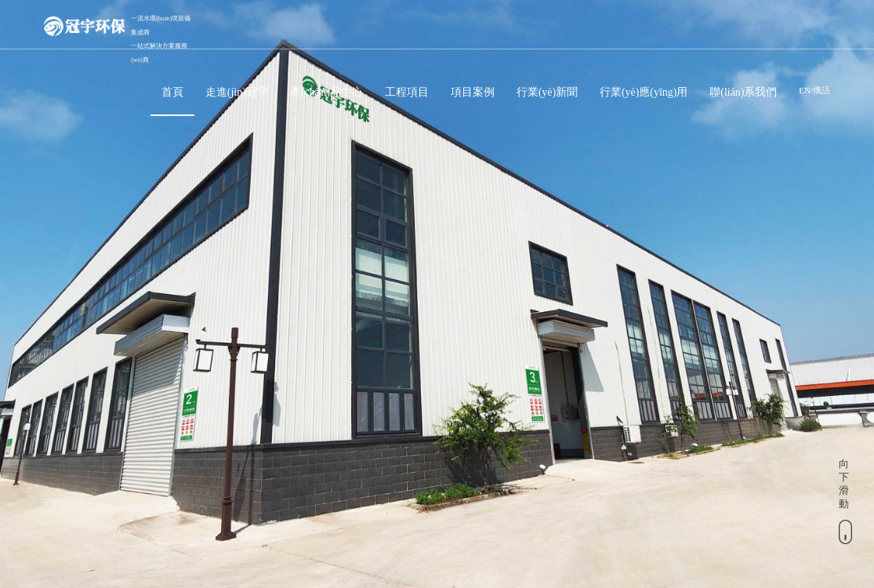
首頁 (172, 92)
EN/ (806, 90)
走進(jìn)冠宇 (237, 92)
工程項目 (407, 92)
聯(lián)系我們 (743, 92)
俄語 (821, 90)
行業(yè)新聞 (547, 92)
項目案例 (473, 92)
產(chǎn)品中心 (326, 92)
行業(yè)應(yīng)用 (644, 92)
